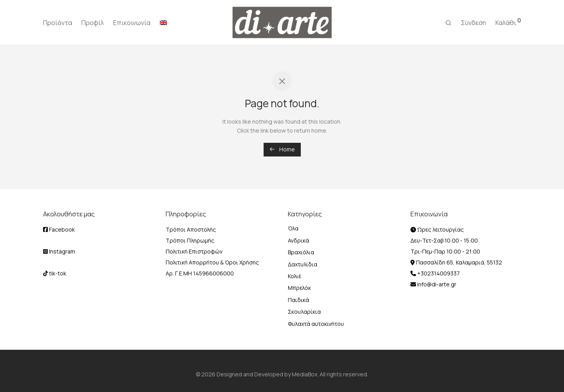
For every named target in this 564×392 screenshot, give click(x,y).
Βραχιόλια (301, 252)
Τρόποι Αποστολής (191, 229)
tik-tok (55, 273)
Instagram (59, 251)
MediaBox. (305, 374)
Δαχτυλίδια (303, 264)
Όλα (293, 228)
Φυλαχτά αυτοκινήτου (316, 324)
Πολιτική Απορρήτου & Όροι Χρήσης (212, 262)
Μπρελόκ (299, 288)
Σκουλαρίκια (304, 312)
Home (282, 149)
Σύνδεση (474, 23)
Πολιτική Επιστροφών (194, 251)
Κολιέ (295, 276)
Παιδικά (298, 300)
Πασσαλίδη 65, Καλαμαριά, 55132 (458, 262)
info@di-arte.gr (436, 284)
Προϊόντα (58, 23)
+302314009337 (438, 273)
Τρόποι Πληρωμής (190, 240)
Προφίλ (93, 23)
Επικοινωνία (132, 23)
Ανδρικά (298, 240)
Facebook (59, 229)
